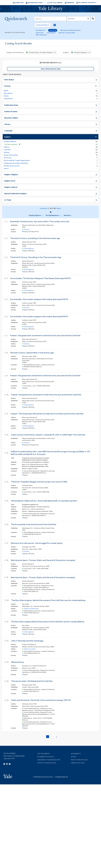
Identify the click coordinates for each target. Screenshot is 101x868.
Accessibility (76, 754)
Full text (27, 229)
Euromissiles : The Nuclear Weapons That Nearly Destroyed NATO (41, 278)
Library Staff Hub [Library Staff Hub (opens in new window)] (78, 763)
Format (7, 86)
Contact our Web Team (47, 763)
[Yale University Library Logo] (50, 9)
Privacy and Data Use (79, 760)
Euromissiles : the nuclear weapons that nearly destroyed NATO (39, 299)
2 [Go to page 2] (50, 737)
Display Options (35, 215)
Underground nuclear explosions (16, 163)
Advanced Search (43, 25)
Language (8, 130)
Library (7, 124)
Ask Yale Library (55, 3)
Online (6, 96)
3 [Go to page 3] (53, 737)
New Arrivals (41, 35)
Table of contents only (31, 609)
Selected (67, 215)
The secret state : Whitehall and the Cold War (32, 681)
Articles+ (40, 33)
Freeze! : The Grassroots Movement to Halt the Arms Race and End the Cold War (47, 414)
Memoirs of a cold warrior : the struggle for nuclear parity (37, 543)
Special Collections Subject (15, 193)
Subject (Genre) (11, 187)
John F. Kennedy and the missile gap (27, 641)
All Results (40, 30)
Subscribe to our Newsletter (49, 760)
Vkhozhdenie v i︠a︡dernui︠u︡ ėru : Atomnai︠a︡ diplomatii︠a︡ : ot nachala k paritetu (44, 501)
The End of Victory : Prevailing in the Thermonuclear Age (36, 257)
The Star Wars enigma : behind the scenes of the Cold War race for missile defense (48, 600)
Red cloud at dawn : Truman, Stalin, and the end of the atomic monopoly (43, 560)
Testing (6, 152)
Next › (59, 208)
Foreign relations (10, 141)
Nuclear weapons (79, 52)
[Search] (50, 19)
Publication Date (11, 105)
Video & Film (8, 99)
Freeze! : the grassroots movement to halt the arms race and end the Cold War (45, 335)
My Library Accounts (46, 757)
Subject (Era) (10, 181)
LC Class (8, 200)
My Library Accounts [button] (86, 3)
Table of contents (30, 649)
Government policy (11, 155)
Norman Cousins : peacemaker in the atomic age (32, 353)
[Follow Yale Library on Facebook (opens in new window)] (4, 764)
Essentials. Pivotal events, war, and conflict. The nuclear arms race (40, 221)
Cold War (7, 150)
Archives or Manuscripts (70, 30)
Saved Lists (18, 3)
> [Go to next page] (57, 737)
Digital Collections (67, 33)
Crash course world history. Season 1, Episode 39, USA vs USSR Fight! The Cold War (48, 435)
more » (6, 168)
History (6, 147)
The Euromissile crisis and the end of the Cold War (34, 524)
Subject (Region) (11, 174)
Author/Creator (11, 111)
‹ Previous (51, 208)
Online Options (29, 248)
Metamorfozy (18, 662)
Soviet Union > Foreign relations (39, 52)
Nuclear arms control (12, 166)
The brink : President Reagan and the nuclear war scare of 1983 (39, 482)
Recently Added (11, 118)
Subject (7, 137)
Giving (73, 757)
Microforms (8, 93)
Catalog (53, 30)
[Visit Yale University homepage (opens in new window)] (8, 776)
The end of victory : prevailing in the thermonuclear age (35, 238)
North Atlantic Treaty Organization (17, 160)
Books (6, 91)
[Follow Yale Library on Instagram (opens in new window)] (7, 764)
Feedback (70, 3)
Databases (51, 33)
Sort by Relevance (52, 215)
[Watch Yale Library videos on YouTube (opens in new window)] (10, 764)
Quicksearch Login (34, 3)
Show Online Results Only (51, 69)
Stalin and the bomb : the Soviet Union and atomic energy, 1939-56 (41, 700)
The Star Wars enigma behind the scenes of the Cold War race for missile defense (48, 622)
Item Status (9, 79)
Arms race (7, 158)
